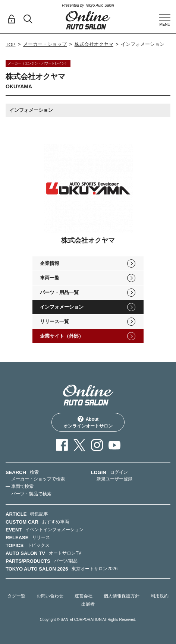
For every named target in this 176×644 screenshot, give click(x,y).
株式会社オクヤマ (94, 44)
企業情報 (50, 263)
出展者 (88, 604)
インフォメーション (62, 307)
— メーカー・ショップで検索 (35, 479)
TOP (11, 45)
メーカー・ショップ (45, 44)
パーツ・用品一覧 (59, 292)
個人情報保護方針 (122, 596)
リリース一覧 (54, 321)
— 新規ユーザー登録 (112, 479)
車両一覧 (50, 278)
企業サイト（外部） (62, 336)
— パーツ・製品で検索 (29, 494)
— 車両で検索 (20, 486)
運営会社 (84, 596)
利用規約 (160, 596)
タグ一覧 (16, 596)
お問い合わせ (50, 596)
